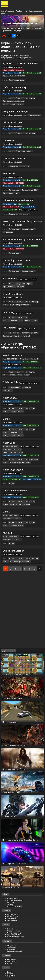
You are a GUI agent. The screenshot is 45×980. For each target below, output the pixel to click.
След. (39, 558)
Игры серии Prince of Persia (18, 758)
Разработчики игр (15, 895)
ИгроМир (11, 965)
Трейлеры (11, 936)
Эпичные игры (11, 805)
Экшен (11, 98)
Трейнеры (11, 908)
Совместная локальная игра (19, 735)
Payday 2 (7, 522)
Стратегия (25, 384)
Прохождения (13, 904)
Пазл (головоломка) (16, 80)
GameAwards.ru (8, 11)
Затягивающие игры (14, 782)
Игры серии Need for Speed (18, 853)
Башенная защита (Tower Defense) (22, 664)
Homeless (8, 310)
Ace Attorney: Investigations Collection (22, 238)
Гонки (37, 369)
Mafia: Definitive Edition (15, 481)
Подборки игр (22, 11)
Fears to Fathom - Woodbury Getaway (22, 220)
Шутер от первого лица (12, 318)
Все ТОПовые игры (22, 56)
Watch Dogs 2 (10, 392)
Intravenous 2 (10, 277)
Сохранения (12, 910)
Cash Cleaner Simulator (15, 158)
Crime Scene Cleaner (13, 292)
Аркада (30, 132)
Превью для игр (14, 924)
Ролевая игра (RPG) (28, 189)
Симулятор (20, 150)
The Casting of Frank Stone (16, 259)
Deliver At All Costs (12, 122)
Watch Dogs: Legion (13, 460)
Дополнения (12, 951)
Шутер (30, 98)
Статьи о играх (13, 920)
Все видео (11, 934)
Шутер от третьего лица (12, 104)
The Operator (9, 325)
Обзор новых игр (14, 922)
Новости (11, 918)
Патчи (10, 953)
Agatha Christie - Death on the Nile (20, 63)
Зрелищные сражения (15, 687)
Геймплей (11, 938)
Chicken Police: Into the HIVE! (18, 199)
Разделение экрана (13, 876)
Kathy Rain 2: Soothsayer (15, 111)
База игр (11, 891)
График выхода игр (15, 889)
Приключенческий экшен (13, 101)
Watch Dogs (9, 433)
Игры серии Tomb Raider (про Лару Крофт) (22, 828)
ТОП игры (11, 893)
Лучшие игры (13, 887)
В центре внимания (15, 926)
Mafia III (7, 412)
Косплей (11, 963)
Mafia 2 (6, 501)
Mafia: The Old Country (14, 87)
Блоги (10, 961)
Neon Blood (9, 173)
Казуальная (23, 165)
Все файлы (12, 949)
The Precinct (9, 140)
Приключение (21, 98)
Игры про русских (12, 711)
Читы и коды (12, 906)
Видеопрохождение (15, 940)
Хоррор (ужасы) (27, 228)
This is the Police (11, 379)
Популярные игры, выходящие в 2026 (17, 58)
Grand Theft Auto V (12, 353)
